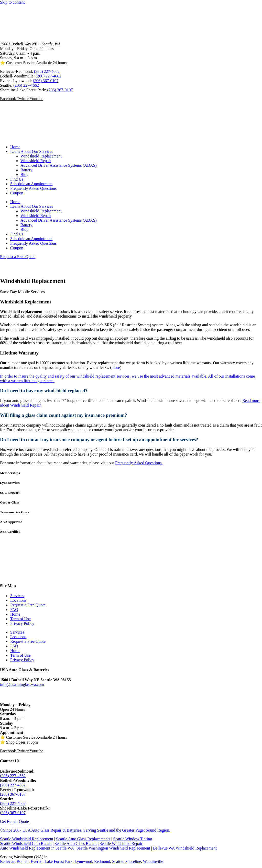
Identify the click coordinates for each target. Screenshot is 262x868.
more (116, 367)
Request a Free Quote (28, 605)
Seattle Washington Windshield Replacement (113, 848)
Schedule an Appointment (31, 184)
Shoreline (133, 861)
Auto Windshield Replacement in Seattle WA (37, 848)
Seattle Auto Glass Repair (76, 844)
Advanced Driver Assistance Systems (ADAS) (59, 165)
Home (15, 147)
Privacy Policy (22, 623)
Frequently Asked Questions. (139, 463)
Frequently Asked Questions (33, 188)
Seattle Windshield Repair (121, 844)
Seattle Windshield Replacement (27, 839)
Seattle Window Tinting (133, 839)
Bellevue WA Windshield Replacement (185, 848)
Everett (37, 861)
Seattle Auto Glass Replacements (83, 839)
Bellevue (7, 861)
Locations (18, 600)
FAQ (14, 610)
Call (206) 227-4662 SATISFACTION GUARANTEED (30, 268)
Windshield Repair (36, 161)
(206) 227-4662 (47, 71)
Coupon (17, 193)
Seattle (118, 861)
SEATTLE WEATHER (131, 559)
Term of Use (20, 619)
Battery (26, 170)
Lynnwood (83, 861)
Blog (24, 175)
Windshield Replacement (41, 156)
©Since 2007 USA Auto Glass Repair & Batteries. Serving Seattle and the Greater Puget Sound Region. (85, 830)
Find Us (17, 179)
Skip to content (12, 2)
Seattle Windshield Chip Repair (26, 844)
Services (17, 596)
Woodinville (153, 861)
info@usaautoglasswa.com (22, 684)
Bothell (23, 861)
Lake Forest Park (58, 861)
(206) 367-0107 (46, 81)
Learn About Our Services (32, 151)
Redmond (102, 861)
